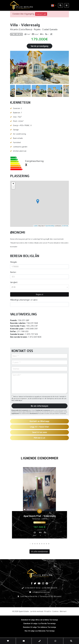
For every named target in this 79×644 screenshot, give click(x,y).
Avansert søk (41, 14)
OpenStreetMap (50, 226)
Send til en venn (40, 432)
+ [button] (13, 184)
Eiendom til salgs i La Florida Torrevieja (39, 623)
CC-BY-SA (65, 226)
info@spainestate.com (41, 592)
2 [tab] (33, 544)
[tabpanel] (39, 504)
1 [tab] (30, 544)
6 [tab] (42, 544)
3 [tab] (35, 544)
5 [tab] (39, 544)
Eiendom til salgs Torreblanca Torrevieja (39, 627)
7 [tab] (44, 544)
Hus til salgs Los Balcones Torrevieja (40, 631)
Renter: (13, 272)
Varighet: (14, 282)
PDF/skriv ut (40, 438)
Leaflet (36, 226)
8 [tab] (46, 544)
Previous (13, 67)
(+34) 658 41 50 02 (33, 588)
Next (66, 67)
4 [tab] (37, 544)
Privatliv (48, 611)
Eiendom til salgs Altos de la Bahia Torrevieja (39, 620)
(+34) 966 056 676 (50, 588)
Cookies (55, 611)
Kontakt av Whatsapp (39, 421)
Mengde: (14, 262)
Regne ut (40, 294)
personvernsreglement (21, 399)
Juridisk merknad (37, 611)
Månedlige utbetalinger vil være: (24, 300)
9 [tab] (49, 544)
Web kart (63, 611)
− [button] (13, 187)
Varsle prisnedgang (39, 46)
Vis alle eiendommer (40, 552)
